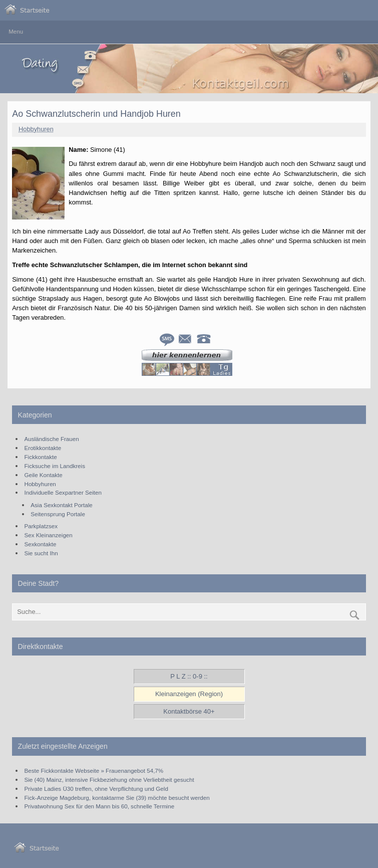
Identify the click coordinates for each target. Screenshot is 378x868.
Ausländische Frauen (52, 439)
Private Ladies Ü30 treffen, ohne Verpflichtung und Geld (96, 789)
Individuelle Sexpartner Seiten (63, 492)
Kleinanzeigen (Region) (189, 694)
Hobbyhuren (36, 129)
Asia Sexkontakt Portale (61, 505)
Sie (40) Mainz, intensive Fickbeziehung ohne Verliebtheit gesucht (109, 780)
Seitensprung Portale (58, 514)
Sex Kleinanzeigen (49, 535)
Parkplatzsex (41, 526)
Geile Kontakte (44, 475)
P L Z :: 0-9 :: (189, 676)
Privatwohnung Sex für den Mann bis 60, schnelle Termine (100, 806)
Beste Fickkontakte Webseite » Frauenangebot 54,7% (94, 771)
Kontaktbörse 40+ (189, 711)
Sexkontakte (41, 544)
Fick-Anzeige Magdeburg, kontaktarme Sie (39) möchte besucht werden (117, 798)
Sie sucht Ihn (41, 553)
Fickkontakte (41, 457)
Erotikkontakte (43, 448)
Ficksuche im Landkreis (55, 466)
